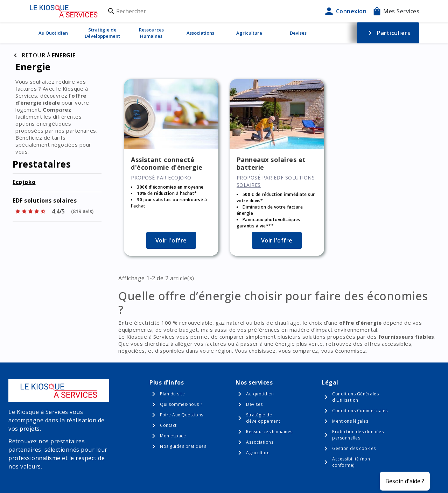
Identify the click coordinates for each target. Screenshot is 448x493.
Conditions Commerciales (360, 411)
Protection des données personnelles (358, 435)
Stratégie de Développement (102, 33)
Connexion (345, 11)
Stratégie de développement (263, 418)
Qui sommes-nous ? (181, 404)
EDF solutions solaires (45, 200)
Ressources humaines (269, 432)
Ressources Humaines (151, 33)
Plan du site (172, 394)
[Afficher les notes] (54, 211)
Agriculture (249, 33)
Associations (200, 33)
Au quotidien (260, 394)
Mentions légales (350, 421)
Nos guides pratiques (183, 446)
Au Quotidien (53, 33)
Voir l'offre (171, 240)
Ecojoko (24, 182)
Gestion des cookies (354, 448)
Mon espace (173, 436)
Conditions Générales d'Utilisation (355, 397)
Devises (298, 33)
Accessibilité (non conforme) (351, 462)
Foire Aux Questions (182, 415)
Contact (168, 425)
